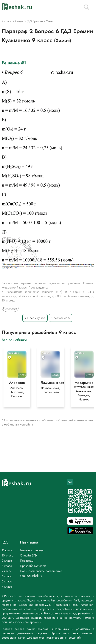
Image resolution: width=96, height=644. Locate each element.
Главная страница (32, 550)
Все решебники (14, 340)
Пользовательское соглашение (41, 571)
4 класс (7, 587)
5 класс (7, 581)
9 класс (7, 561)
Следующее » (61, 318)
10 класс (7, 555)
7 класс (7, 571)
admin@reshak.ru (31, 576)
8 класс (7, 566)
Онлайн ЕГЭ (28, 555)
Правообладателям (33, 566)
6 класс (7, 576)
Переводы (27, 561)
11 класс (7, 550)
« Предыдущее (35, 318)
